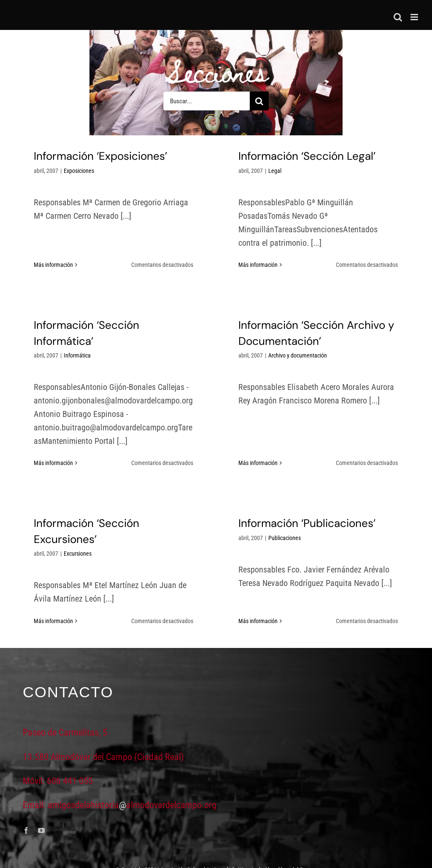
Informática (131, 322)
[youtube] (41, 811)
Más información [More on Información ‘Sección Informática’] (107, 430)
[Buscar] (259, 101)
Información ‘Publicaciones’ (320, 503)
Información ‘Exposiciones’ (100, 156)
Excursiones (105, 534)
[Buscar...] (207, 101)
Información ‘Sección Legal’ (293, 156)
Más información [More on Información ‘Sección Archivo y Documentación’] (218, 441)
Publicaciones (298, 518)
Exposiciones (79, 171)
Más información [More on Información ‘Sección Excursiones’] (80, 601)
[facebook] (26, 811)
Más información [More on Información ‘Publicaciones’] (271, 585)
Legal (261, 171)
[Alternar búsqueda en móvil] (398, 17)
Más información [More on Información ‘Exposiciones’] (53, 238)
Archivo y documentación (258, 374)
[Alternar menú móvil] (415, 17)
